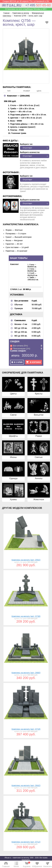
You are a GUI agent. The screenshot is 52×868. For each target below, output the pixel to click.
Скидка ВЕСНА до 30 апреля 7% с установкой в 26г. (26, 1)
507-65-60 (38, 5)
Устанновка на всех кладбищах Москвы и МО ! (26, 9)
